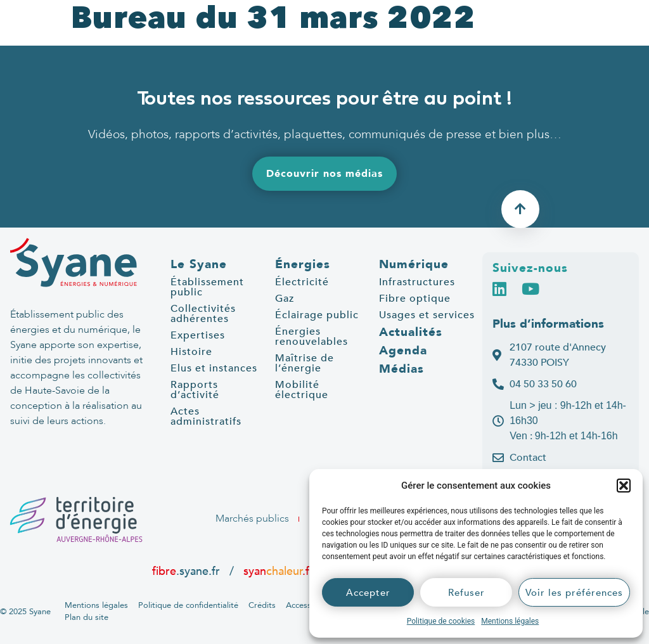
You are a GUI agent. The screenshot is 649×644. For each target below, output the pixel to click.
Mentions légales (510, 621)
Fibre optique (415, 299)
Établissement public (207, 287)
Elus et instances (214, 368)
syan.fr (279, 571)
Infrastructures (417, 282)
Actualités (411, 332)
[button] (624, 486)
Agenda (403, 351)
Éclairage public (317, 315)
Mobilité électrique (302, 390)
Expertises (198, 335)
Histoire (191, 352)
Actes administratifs (206, 416)
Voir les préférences (574, 593)
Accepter (368, 593)
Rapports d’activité (195, 390)
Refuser (466, 593)
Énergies (303, 264)
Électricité (302, 282)
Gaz (285, 299)
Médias (402, 369)
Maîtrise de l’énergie (305, 363)
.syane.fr (188, 571)
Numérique (414, 264)
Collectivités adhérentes (203, 314)
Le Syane (199, 264)
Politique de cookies (441, 621)
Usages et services (427, 315)
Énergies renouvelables (312, 337)
